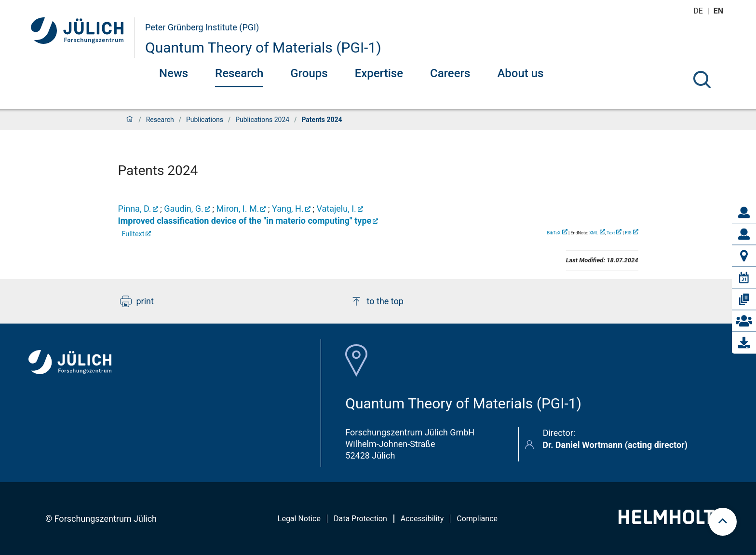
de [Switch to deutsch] (699, 11)
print (137, 301)
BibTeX (553, 233)
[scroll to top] (723, 522)
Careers (450, 73)
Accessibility (422, 519)
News (174, 73)
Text (611, 233)
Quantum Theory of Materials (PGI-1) (263, 47)
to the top (377, 301)
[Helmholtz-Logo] (672, 521)
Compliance (477, 519)
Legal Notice (299, 519)
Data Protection (360, 519)
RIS (628, 233)
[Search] (702, 80)
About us (520, 73)
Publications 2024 (262, 120)
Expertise (379, 73)
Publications (205, 120)
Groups (309, 73)
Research (239, 73)
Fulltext (133, 234)
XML (594, 233)
